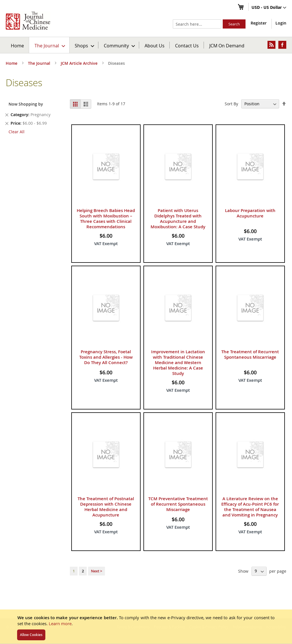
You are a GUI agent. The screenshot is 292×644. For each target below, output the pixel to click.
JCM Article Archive (80, 63)
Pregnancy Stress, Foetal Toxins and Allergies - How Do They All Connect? (106, 357)
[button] (269, 8)
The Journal (40, 63)
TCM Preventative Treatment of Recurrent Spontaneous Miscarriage (178, 504)
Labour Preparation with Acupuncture (250, 213)
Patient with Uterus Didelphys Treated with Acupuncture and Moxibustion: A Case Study (178, 219)
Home (17, 46)
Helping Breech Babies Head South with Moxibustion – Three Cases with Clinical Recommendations (106, 219)
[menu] (146, 45)
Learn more (60, 623)
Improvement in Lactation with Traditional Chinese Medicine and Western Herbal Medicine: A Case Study (178, 363)
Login (281, 23)
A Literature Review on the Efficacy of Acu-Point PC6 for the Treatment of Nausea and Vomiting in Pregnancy (250, 507)
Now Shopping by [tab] (26, 104)
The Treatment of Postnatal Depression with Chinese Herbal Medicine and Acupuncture (106, 507)
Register (259, 23)
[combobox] (197, 24)
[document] (146, 627)
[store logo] (28, 21)
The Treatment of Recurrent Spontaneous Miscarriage (250, 354)
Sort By (231, 104)
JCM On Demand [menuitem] (227, 46)
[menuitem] (49, 45)
